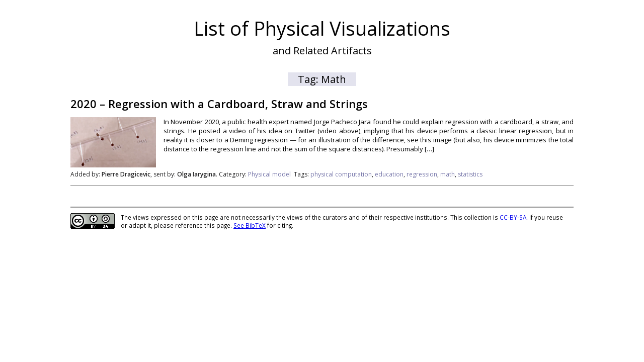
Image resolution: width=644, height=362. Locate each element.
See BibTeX (250, 225)
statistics (470, 174)
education (389, 174)
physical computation (341, 174)
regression (422, 174)
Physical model (269, 174)
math (448, 174)
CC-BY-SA (513, 217)
